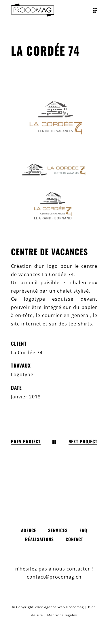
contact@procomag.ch (54, 577)
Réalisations (39, 539)
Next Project (83, 441)
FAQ (83, 530)
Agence (29, 530)
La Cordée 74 (27, 353)
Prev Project (26, 441)
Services (58, 530)
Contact (74, 539)
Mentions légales (62, 615)
